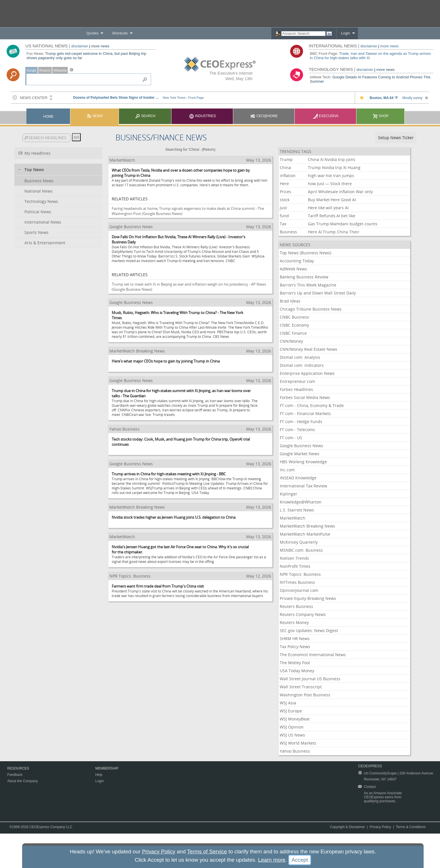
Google (31, 70)
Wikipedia (60, 70)
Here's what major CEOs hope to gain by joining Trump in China (166, 361)
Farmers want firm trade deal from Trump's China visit (158, 586)
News (95, 116)
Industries (202, 116)
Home (49, 117)
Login (346, 33)
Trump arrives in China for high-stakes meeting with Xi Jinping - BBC (169, 474)
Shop (380, 116)
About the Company (22, 781)
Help (99, 775)
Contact (370, 787)
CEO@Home (264, 116)
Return (209, 149)
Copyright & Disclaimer (348, 827)
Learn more (272, 860)
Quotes (92, 33)
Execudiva (326, 116)
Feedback (15, 775)
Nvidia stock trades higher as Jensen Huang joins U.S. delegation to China (174, 517)
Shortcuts (120, 33)
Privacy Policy (380, 827)
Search (145, 116)
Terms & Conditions (411, 827)
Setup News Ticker (396, 138)
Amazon (45, 70)
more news (100, 46)
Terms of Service (207, 851)
